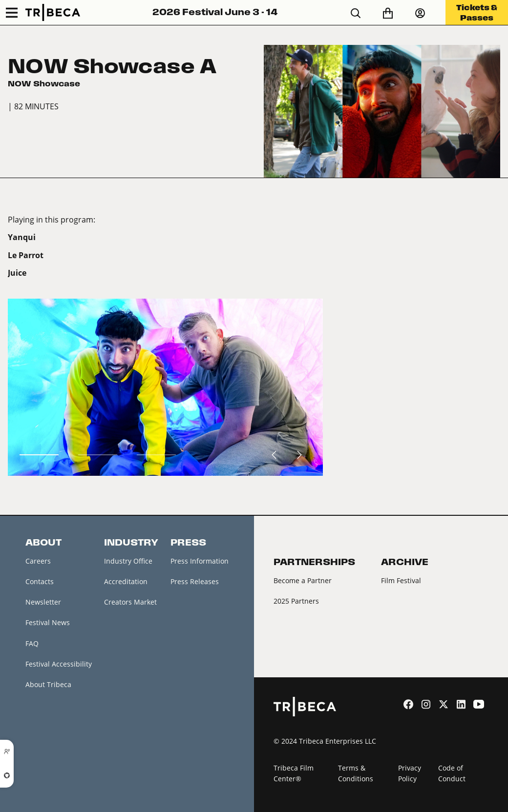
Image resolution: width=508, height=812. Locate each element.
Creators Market (130, 602)
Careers (38, 561)
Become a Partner (303, 580)
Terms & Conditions (356, 773)
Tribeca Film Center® (294, 773)
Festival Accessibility (59, 664)
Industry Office (128, 561)
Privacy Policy (410, 773)
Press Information (200, 561)
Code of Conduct (452, 773)
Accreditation (126, 581)
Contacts (40, 581)
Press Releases (195, 581)
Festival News (48, 622)
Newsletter (43, 602)
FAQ (32, 643)
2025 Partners (296, 601)
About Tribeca (48, 684)
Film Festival (401, 580)
